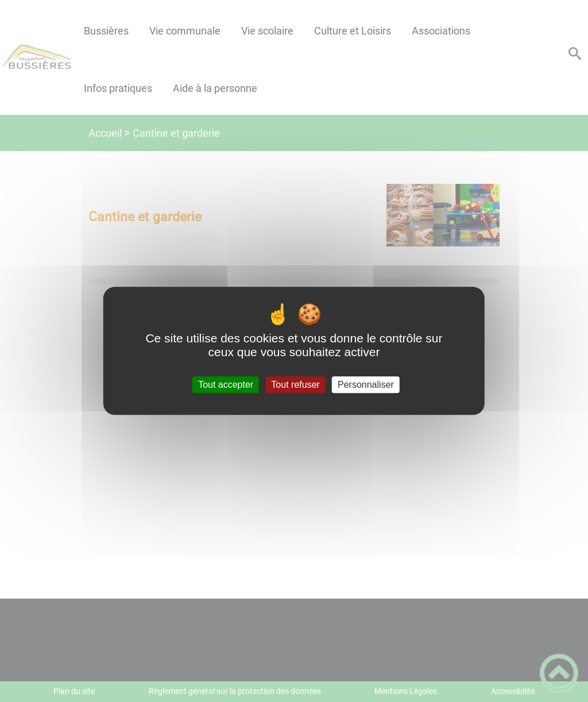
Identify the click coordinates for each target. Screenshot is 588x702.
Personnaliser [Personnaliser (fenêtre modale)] (366, 385)
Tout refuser (295, 385)
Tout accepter (226, 385)
